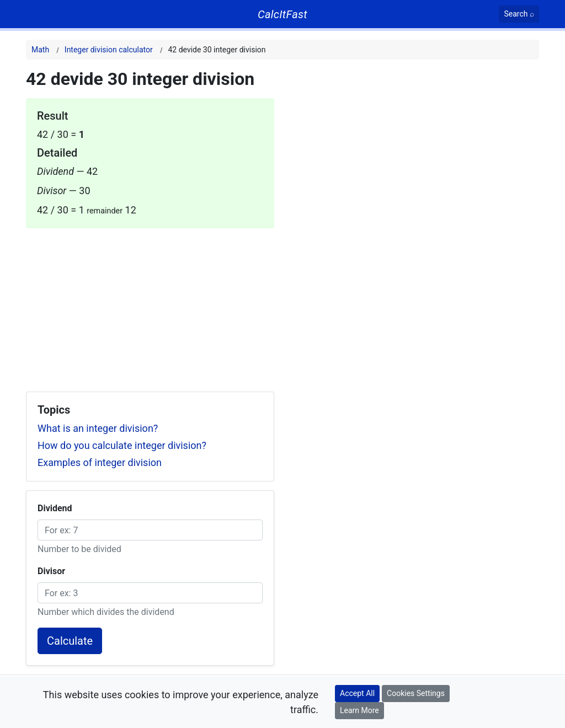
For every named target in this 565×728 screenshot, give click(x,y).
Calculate (70, 641)
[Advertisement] (150, 306)
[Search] (519, 14)
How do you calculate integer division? (122, 445)
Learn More (359, 710)
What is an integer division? (98, 428)
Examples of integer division (100, 462)
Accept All (357, 693)
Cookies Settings (416, 693)
